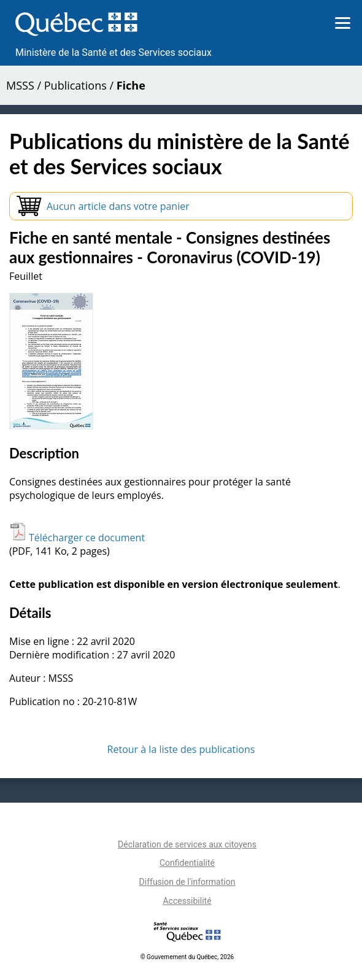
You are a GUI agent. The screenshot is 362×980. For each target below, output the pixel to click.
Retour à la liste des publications (181, 749)
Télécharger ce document (77, 538)
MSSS (20, 85)
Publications (75, 85)
